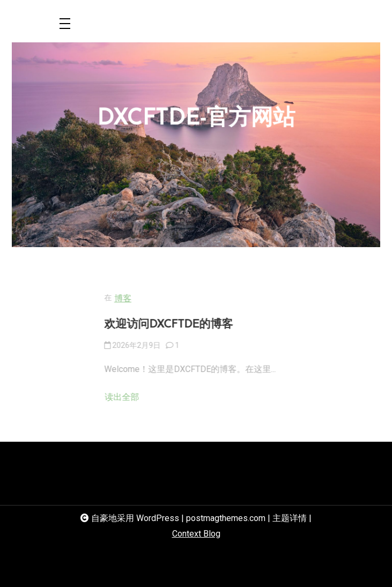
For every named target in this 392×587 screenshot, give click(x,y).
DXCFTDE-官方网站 (196, 120)
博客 (146, 298)
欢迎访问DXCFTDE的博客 (191, 325)
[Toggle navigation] (65, 24)
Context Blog (196, 534)
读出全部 (145, 397)
